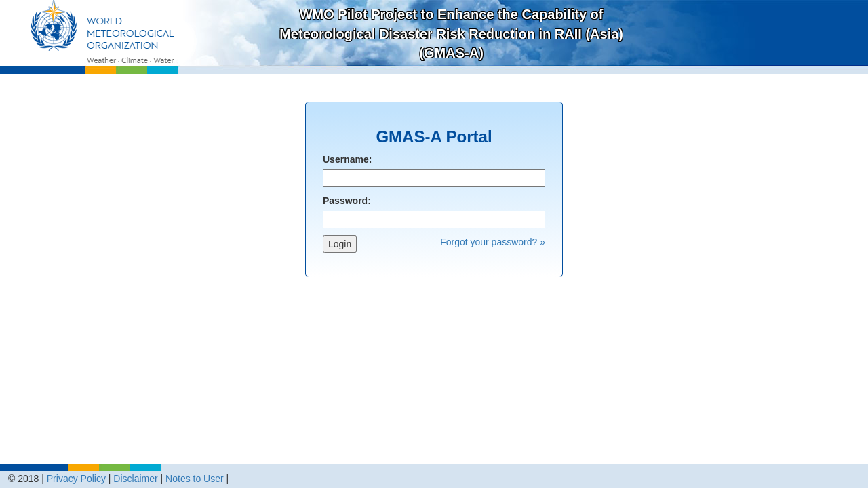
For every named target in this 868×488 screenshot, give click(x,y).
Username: (347, 159)
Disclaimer (135, 479)
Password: (347, 201)
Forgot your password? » (493, 242)
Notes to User (195, 479)
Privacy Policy (76, 479)
